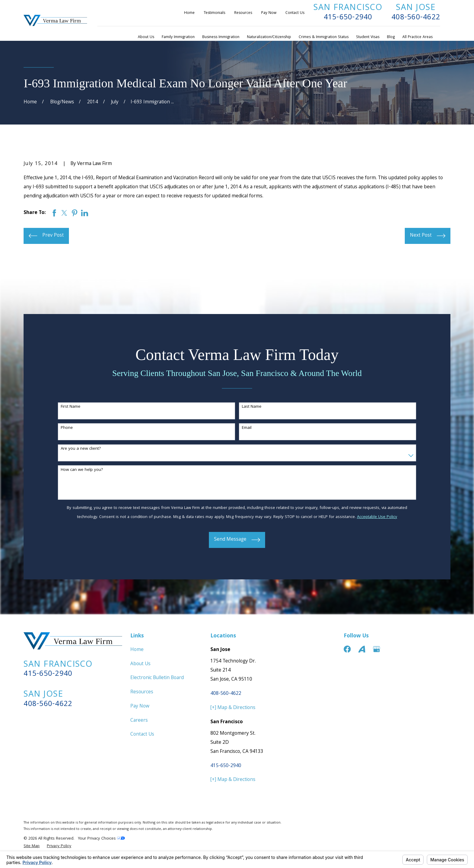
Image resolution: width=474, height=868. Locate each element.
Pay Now (269, 13)
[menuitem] (32, 846)
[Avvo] (362, 649)
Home (189, 13)
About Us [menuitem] (146, 37)
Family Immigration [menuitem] (178, 37)
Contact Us (295, 13)
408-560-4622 (416, 18)
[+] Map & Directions (233, 708)
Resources (243, 13)
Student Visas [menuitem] (368, 37)
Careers (139, 721)
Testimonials (214, 13)
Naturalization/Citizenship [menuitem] (269, 37)
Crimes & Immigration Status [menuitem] (324, 37)
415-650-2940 (348, 18)
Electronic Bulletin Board (157, 678)
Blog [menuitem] (391, 37)
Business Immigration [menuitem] (221, 37)
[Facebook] (347, 649)
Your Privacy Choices (101, 839)
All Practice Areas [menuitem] (417, 37)
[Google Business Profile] (377, 649)
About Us (140, 664)
